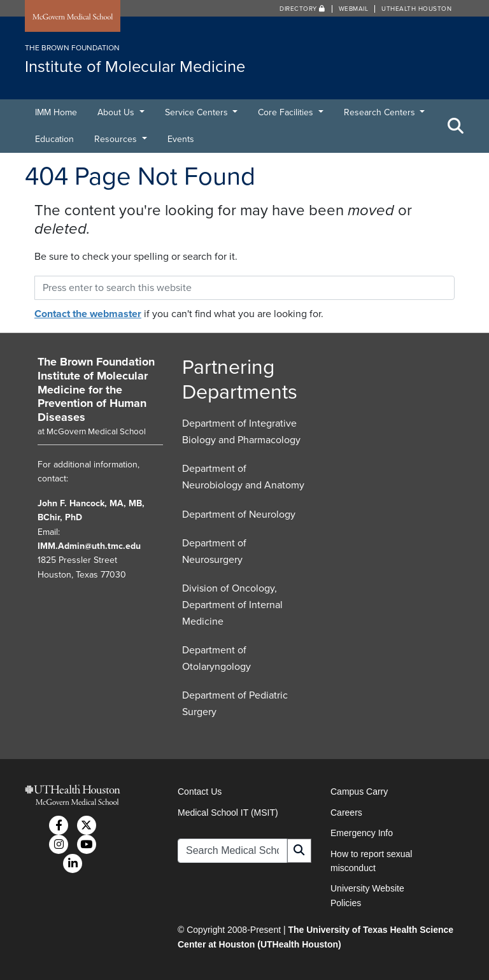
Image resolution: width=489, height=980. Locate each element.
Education (54, 139)
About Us (117, 112)
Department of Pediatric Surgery (235, 704)
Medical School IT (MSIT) (228, 813)
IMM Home (56, 112)
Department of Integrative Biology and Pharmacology (241, 432)
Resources (117, 139)
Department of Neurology (239, 515)
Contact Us (200, 792)
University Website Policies (367, 895)
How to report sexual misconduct (371, 861)
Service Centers (198, 112)
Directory (302, 9)
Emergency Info (362, 833)
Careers (346, 813)
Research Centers (381, 112)
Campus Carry (359, 792)
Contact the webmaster (88, 314)
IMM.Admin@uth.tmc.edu (89, 546)
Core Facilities (287, 112)
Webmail (354, 9)
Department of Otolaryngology (216, 658)
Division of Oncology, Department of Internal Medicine (232, 605)
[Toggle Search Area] (456, 126)
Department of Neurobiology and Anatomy (243, 477)
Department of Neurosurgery (214, 551)
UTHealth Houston (416, 9)
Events (181, 139)
